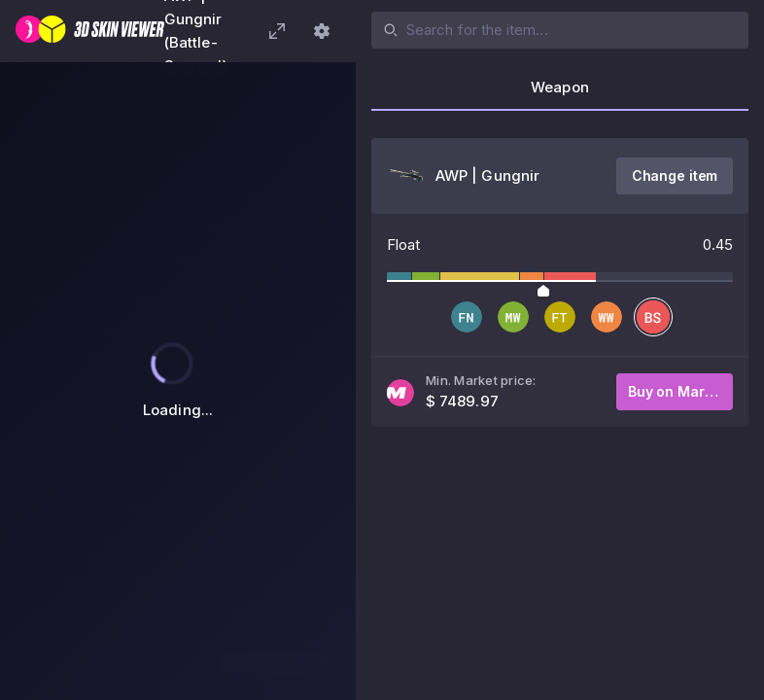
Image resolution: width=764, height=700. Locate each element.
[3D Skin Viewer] (90, 31)
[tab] (560, 93)
